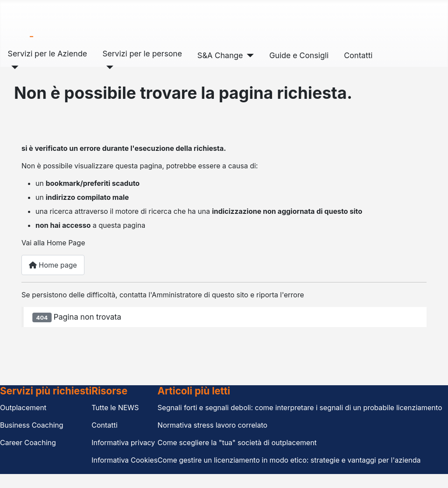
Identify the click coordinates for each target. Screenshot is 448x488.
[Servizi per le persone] (108, 67)
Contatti (358, 55)
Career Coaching (28, 443)
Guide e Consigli (299, 55)
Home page (53, 265)
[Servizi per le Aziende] (13, 67)
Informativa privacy (123, 443)
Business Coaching (32, 425)
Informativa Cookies (124, 460)
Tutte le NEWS (115, 408)
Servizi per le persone (142, 54)
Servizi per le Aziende (47, 54)
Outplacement (23, 408)
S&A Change (220, 55)
